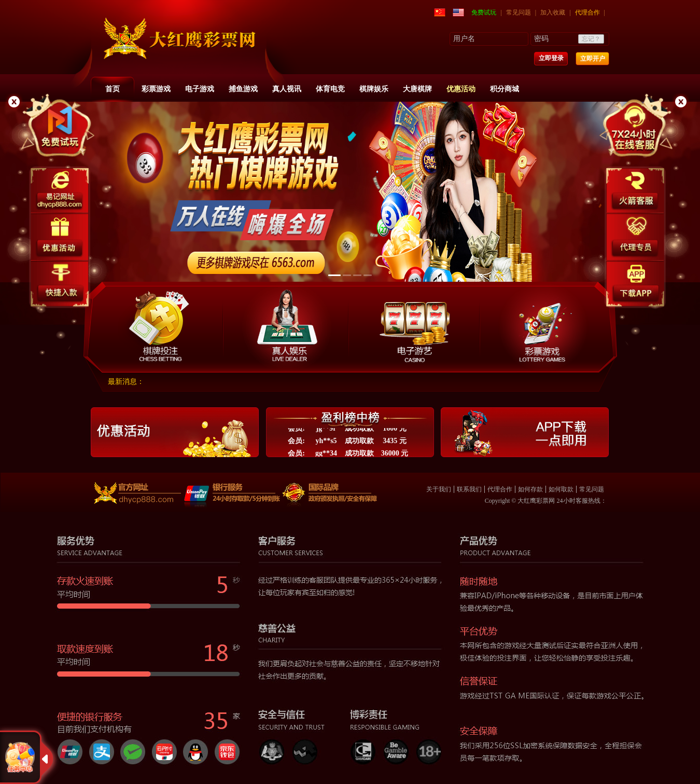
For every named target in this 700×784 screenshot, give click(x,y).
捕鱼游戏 (243, 89)
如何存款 (530, 489)
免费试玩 (484, 12)
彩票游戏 (156, 89)
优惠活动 (461, 89)
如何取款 (561, 489)
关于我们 (439, 489)
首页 (113, 89)
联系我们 (469, 489)
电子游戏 (200, 89)
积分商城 (505, 89)
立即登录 (551, 58)
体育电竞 (330, 89)
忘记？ (591, 39)
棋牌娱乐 (374, 89)
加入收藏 (553, 12)
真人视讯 (287, 89)
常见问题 (519, 12)
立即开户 (593, 59)
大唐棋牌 (417, 89)
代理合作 (587, 12)
